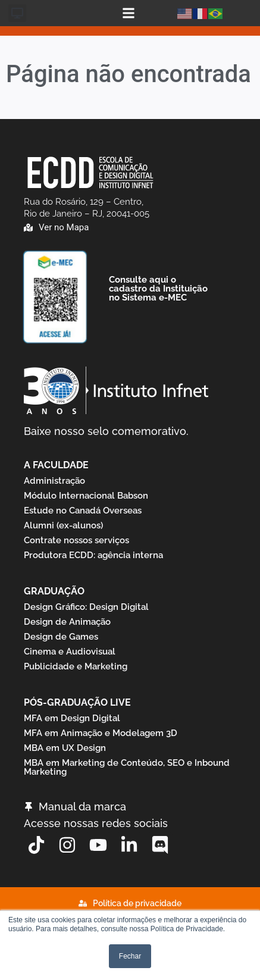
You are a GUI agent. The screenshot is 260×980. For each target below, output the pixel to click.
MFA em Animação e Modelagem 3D (101, 733)
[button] (17, 13)
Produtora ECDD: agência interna (93, 555)
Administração (54, 481)
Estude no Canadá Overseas (83, 511)
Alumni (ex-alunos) (63, 525)
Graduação (54, 591)
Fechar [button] (130, 956)
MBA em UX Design (65, 748)
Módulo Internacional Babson (86, 496)
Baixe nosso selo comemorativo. (106, 431)
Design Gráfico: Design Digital (86, 607)
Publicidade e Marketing (76, 666)
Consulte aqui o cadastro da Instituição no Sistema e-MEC (158, 289)
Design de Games (61, 637)
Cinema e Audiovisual (70, 652)
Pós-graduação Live (77, 702)
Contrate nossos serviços (76, 540)
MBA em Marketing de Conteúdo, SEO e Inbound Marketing (127, 767)
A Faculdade (56, 465)
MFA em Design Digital (72, 718)
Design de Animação (67, 622)
